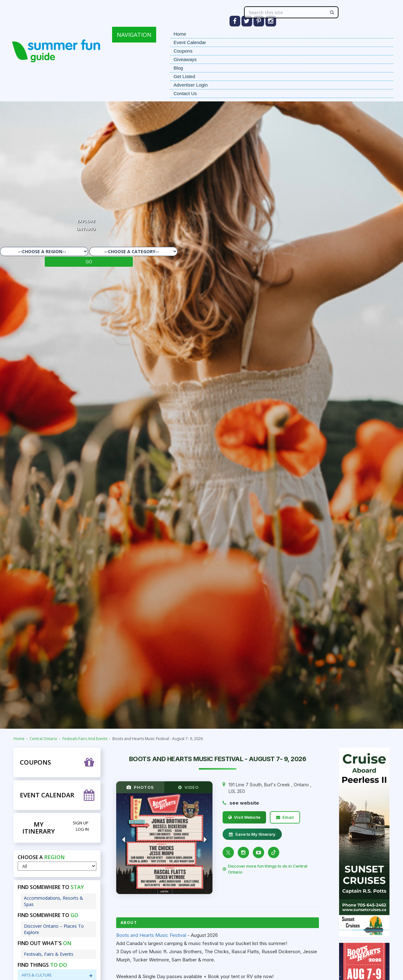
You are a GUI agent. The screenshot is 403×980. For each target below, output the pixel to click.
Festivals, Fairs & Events (49, 954)
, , (270, 788)
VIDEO (188, 787)
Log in (82, 829)
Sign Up (81, 823)
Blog (178, 68)
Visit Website (244, 817)
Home (180, 34)
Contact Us (185, 93)
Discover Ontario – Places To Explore (54, 929)
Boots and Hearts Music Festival (151, 935)
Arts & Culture (57, 975)
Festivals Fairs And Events (85, 739)
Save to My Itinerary (252, 834)
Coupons (183, 51)
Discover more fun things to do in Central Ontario (265, 869)
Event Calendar (190, 42)
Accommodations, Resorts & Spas (54, 901)
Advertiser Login (190, 85)
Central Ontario (43, 739)
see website (244, 803)
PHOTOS (140, 787)
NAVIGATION (134, 35)
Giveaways (185, 59)
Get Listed (184, 76)
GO (89, 262)
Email (285, 817)
